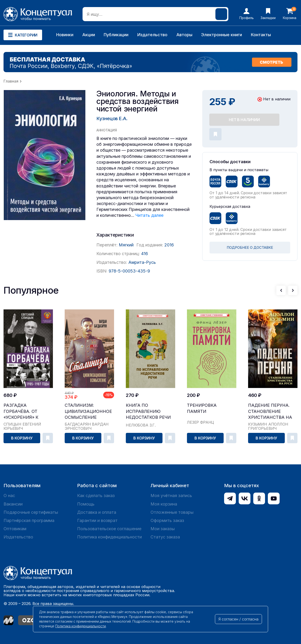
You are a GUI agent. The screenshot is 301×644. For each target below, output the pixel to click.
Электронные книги (222, 35)
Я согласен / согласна (238, 619)
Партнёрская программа (29, 520)
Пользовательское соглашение (109, 529)
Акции (89, 35)
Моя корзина (164, 504)
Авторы (184, 35)
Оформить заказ (167, 520)
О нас (9, 496)
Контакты (261, 35)
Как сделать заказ (96, 496)
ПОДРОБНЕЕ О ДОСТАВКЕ (250, 247)
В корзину (22, 438)
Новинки (65, 35)
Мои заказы (163, 529)
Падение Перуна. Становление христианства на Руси (270, 411)
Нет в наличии (244, 120)
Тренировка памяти (202, 408)
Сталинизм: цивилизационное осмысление (88, 411)
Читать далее (149, 215)
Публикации (116, 35)
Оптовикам (15, 529)
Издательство (152, 35)
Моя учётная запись (171, 496)
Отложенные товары (172, 512)
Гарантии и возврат (97, 520)
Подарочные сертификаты (31, 512)
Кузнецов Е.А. (112, 119)
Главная (11, 81)
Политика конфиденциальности (109, 537)
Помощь (86, 504)
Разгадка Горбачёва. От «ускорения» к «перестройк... (21, 411)
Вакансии (13, 504)
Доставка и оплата (97, 512)
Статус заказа (165, 537)
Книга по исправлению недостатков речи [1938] (148, 411)
